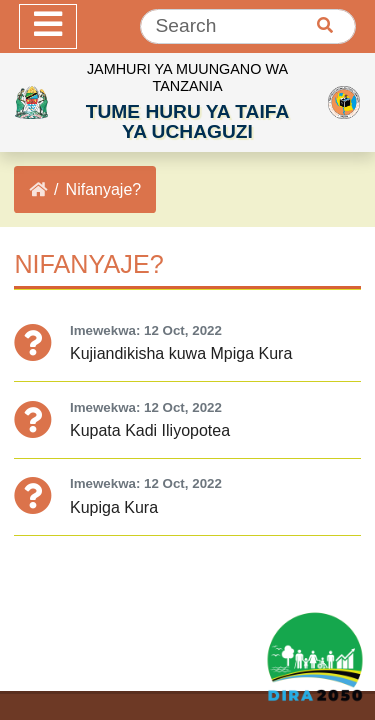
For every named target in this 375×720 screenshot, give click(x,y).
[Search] (248, 26)
